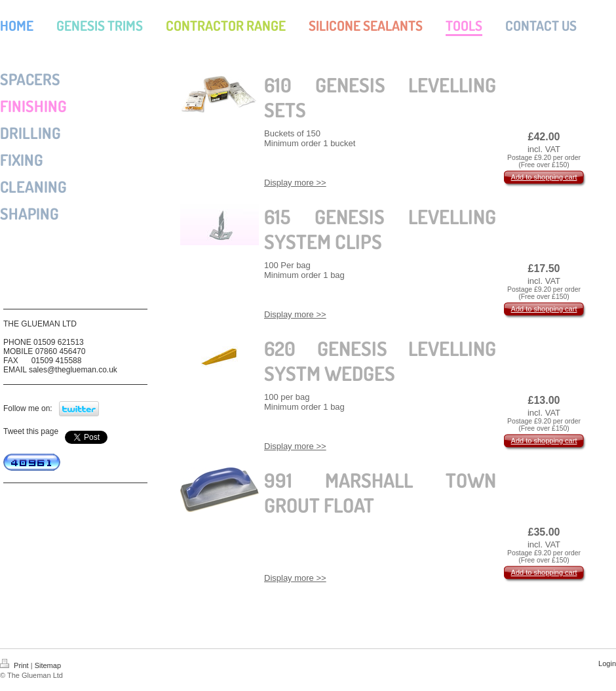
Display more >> (295, 183)
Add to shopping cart (544, 177)
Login (607, 663)
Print (15, 665)
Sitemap (48, 665)
